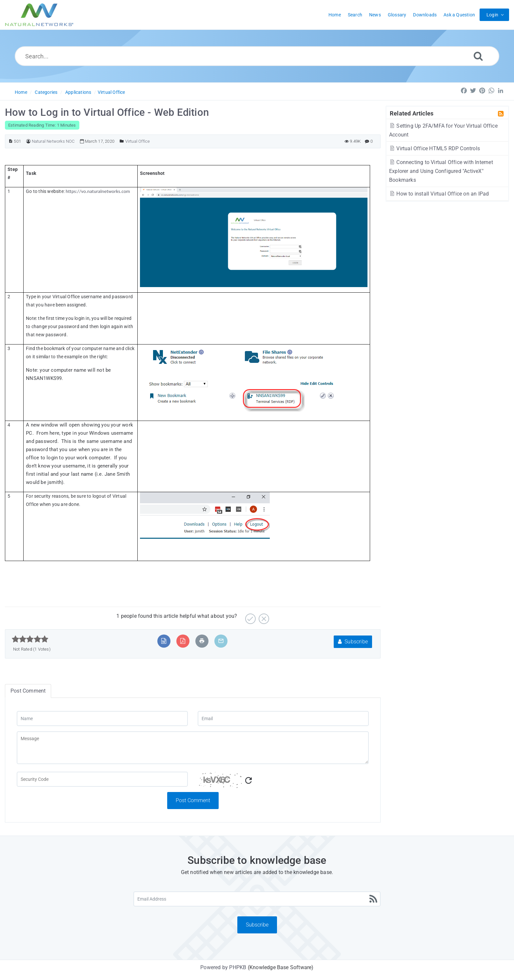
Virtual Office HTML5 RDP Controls (435, 148)
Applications (78, 92)
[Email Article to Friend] (221, 641)
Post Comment (193, 800)
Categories (46, 92)
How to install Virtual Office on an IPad (439, 194)
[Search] (478, 56)
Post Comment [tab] (28, 691)
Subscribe (353, 642)
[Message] (193, 748)
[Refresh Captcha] (248, 781)
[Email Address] (257, 899)
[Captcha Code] (283, 782)
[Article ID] (11, 141)
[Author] (28, 141)
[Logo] (39, 15)
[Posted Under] (122, 141)
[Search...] (257, 56)
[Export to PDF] (183, 641)
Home (21, 92)
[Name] (102, 719)
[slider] (30, 639)
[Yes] (250, 616)
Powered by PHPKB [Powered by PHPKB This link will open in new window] (223, 967)
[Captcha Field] (102, 779)
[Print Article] (202, 641)
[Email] (283, 719)
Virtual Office (111, 92)
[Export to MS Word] (164, 641)
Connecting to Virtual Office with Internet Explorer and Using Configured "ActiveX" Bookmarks (441, 171)
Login (492, 15)
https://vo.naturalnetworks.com (98, 191)
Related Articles (412, 113)
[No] (263, 616)
